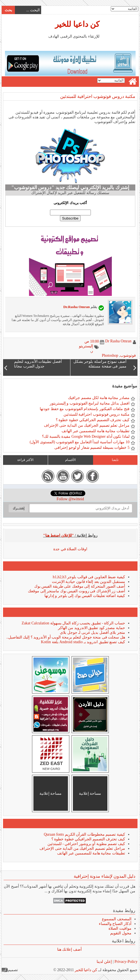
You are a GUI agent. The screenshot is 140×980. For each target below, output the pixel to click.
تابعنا (115, 460)
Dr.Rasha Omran (76, 307)
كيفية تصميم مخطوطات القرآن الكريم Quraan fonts (84, 834)
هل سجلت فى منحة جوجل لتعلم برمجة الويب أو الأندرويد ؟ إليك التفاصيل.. (65, 637)
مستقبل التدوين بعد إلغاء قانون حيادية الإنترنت (88, 582)
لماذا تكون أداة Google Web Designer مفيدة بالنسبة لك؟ (85, 436)
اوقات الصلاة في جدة (70, 549)
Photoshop (110, 355)
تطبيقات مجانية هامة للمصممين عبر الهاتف (95, 431)
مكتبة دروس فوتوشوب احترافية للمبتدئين (97, 96)
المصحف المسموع (116, 919)
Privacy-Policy (125, 962)
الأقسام (70, 460)
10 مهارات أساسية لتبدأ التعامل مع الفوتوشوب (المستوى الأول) (79, 442)
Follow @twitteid (70, 499)
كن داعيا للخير (77, 24)
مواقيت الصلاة (120, 928)
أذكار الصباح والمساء (115, 924)
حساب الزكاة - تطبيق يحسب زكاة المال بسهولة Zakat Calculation (73, 623)
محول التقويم (121, 933)
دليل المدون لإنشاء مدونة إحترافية (104, 876)
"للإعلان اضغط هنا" (58, 535)
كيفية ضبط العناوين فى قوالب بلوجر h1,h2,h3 (89, 577)
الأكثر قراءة (25, 460)
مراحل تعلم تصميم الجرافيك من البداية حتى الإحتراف (86, 425)
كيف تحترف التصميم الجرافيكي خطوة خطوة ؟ (92, 420)
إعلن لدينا (104, 962)
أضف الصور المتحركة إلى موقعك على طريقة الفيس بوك (79, 586)
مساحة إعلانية (90, 793)
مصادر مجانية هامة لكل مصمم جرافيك (98, 398)
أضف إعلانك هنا (69, 949)
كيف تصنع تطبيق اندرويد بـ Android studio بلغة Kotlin (83, 642)
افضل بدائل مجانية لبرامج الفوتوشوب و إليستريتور (89, 403)
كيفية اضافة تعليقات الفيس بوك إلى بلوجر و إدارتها (84, 596)
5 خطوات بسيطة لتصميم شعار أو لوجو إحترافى (92, 448)
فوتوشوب (128, 355)
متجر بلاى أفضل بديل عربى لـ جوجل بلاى (92, 633)
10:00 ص (91, 341)
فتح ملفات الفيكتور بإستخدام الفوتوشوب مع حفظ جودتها (84, 409)
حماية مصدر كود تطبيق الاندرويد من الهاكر (91, 628)
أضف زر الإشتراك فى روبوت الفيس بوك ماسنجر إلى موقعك (76, 591)
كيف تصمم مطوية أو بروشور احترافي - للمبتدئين (86, 844)
